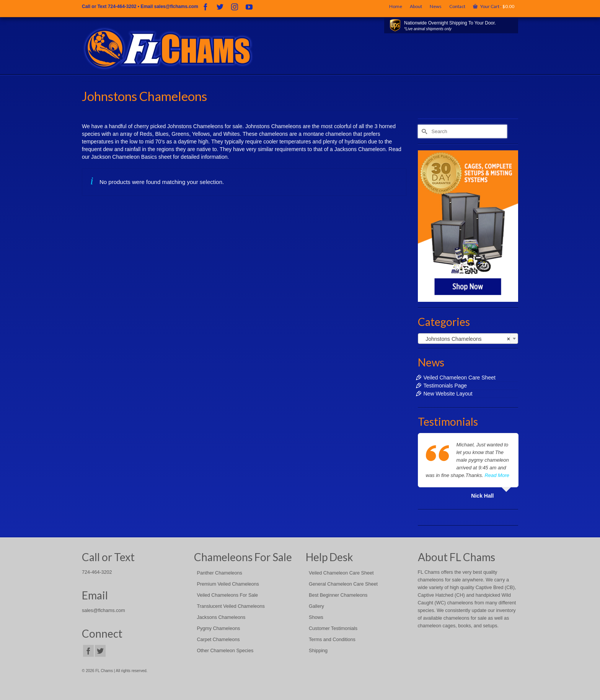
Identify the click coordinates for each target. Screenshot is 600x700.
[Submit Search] (424, 131)
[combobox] (468, 339)
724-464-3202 (122, 7)
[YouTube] (249, 7)
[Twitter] (220, 7)
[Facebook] (205, 7)
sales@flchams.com (176, 7)
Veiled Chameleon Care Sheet (460, 378)
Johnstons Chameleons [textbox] (466, 339)
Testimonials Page (445, 386)
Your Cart (494, 6)
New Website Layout (448, 394)
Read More (497, 475)
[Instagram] (235, 7)
